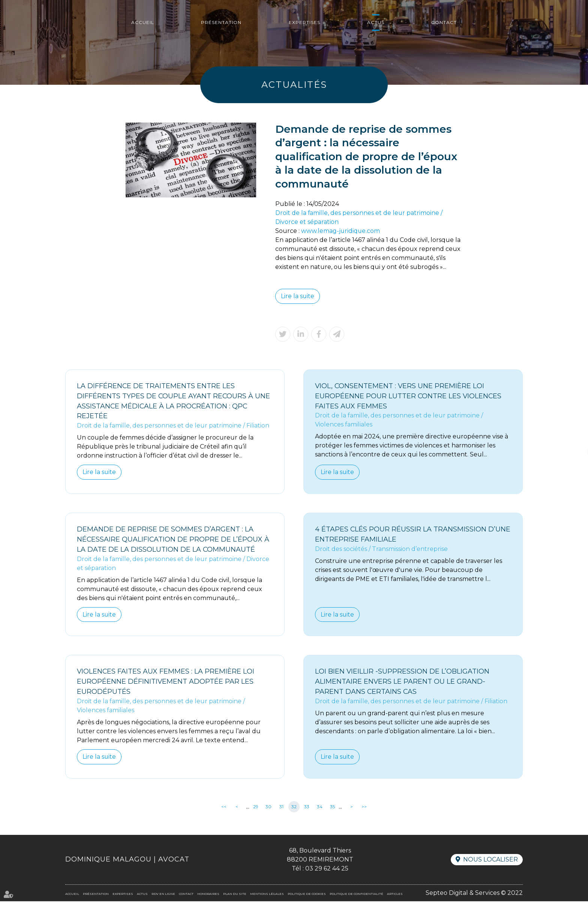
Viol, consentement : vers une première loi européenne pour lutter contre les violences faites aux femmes (409, 396)
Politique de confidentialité (356, 894)
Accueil (143, 22)
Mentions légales (267, 894)
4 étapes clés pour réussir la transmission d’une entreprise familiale (413, 535)
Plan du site (235, 894)
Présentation (221, 22)
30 (268, 807)
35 (332, 807)
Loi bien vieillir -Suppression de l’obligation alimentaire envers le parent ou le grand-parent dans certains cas (402, 682)
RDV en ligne (573, 451)
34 (320, 807)
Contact (444, 22)
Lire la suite (298, 296)
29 (256, 807)
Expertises (304, 22)
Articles (395, 894)
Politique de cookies (307, 894)
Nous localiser (490, 860)
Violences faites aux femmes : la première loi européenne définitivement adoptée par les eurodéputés (166, 682)
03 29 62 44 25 (327, 869)
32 (294, 807)
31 (281, 807)
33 (307, 807)
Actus (376, 22)
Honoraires (208, 894)
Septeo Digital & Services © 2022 (474, 894)
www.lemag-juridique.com (341, 231)
